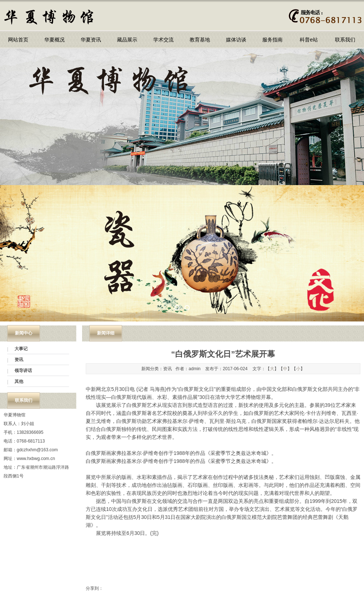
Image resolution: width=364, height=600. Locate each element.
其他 (19, 381)
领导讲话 (23, 371)
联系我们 (345, 40)
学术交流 (163, 40)
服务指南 (272, 40)
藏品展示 (127, 40)
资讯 (19, 360)
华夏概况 (54, 40)
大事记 (21, 349)
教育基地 (200, 40)
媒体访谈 (236, 40)
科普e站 (309, 40)
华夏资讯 (91, 40)
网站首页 (18, 40)
